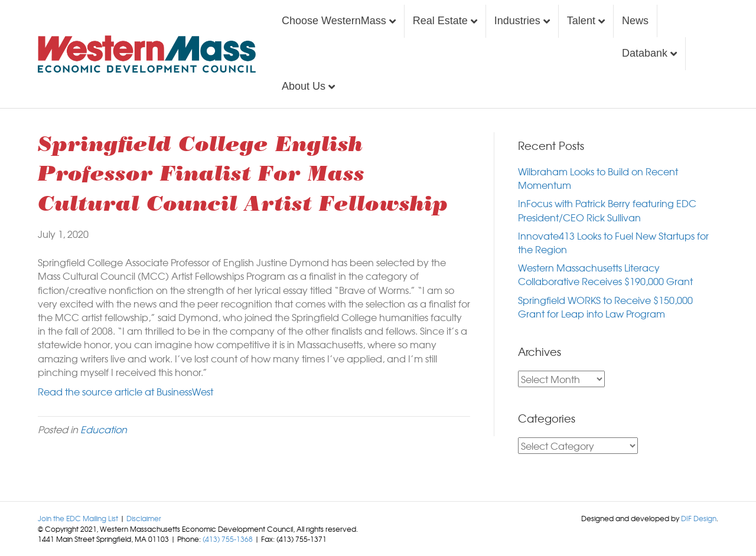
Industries (517, 21)
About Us (304, 86)
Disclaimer (144, 518)
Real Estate (440, 21)
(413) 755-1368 (228, 539)
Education (104, 429)
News (635, 21)
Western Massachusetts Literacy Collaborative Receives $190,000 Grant (605, 274)
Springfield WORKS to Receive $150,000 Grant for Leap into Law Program (605, 307)
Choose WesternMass (334, 21)
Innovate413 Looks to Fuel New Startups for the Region (613, 242)
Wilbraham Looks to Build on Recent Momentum (598, 178)
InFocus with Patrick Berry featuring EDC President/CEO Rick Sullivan (607, 210)
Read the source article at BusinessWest (126, 391)
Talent (581, 21)
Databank (645, 53)
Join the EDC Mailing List (78, 518)
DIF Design (699, 518)
